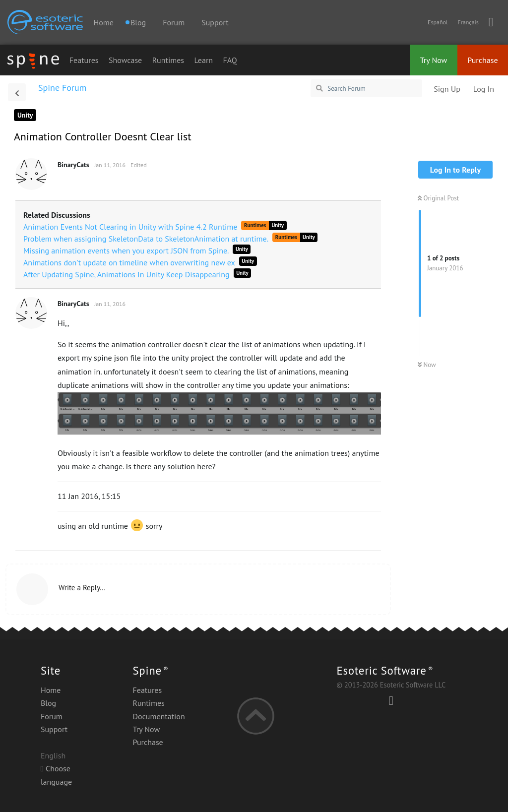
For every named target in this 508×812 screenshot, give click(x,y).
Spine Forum (62, 88)
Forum (174, 22)
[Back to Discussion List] (17, 92)
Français (468, 22)
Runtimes (168, 60)
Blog (48, 703)
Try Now (434, 60)
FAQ (230, 60)
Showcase (125, 60)
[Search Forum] (366, 88)
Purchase (482, 60)
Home (103, 22)
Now (427, 365)
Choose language (56, 775)
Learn (204, 60)
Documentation (159, 716)
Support (215, 22)
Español (438, 22)
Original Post (438, 198)
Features (84, 60)
